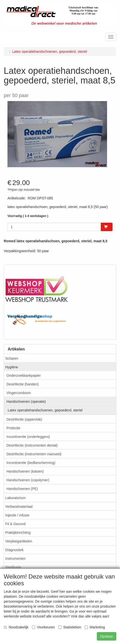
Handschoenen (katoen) (25, 471)
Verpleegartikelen (19, 541)
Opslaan (107, 636)
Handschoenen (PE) (22, 489)
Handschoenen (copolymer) (28, 480)
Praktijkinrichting (18, 533)
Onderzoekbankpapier (24, 376)
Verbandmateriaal (19, 507)
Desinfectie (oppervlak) (24, 419)
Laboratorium (16, 498)
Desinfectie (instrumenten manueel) (34, 454)
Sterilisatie (13, 567)
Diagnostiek (14, 550)
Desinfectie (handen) (23, 384)
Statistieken (70, 627)
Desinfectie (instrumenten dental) (32, 445)
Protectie (13, 428)
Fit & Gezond (15, 524)
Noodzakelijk (16, 627)
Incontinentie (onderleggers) (28, 437)
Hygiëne (12, 367)
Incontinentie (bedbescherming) (31, 463)
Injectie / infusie (17, 515)
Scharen (12, 358)
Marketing (95, 627)
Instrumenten (15, 559)
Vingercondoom (19, 393)
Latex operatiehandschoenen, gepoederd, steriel (45, 410)
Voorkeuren (43, 627)
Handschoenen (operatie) (26, 402)
